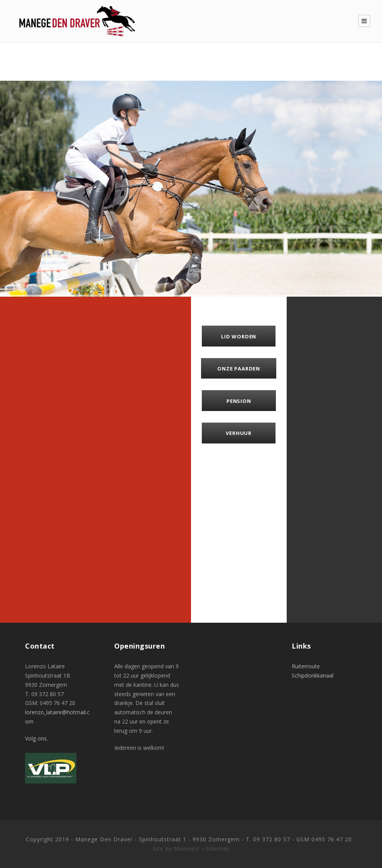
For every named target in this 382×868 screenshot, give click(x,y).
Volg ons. (36, 738)
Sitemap (218, 848)
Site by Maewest (176, 848)
